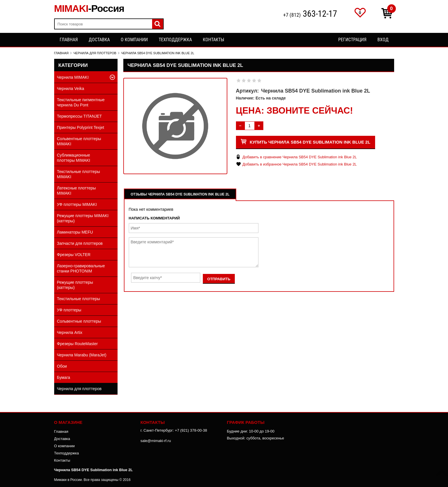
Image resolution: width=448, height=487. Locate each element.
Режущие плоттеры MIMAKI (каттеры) (83, 218)
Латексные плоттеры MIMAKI (76, 191)
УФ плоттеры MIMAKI (77, 204)
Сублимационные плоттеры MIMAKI (74, 158)
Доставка (99, 40)
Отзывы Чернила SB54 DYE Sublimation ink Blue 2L (180, 194)
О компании (134, 40)
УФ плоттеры (69, 310)
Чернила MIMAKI (73, 77)
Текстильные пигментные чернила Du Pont (81, 102)
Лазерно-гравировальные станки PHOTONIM (81, 268)
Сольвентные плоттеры (79, 321)
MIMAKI (89, 8)
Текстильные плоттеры (79, 299)
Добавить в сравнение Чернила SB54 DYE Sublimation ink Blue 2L (300, 157)
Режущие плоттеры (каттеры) (75, 285)
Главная (69, 40)
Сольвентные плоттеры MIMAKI (79, 141)
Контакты (213, 40)
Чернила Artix (70, 332)
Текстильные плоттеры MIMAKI (79, 174)
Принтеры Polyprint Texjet (81, 127)
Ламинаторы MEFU (75, 232)
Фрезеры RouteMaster (77, 344)
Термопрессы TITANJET (80, 116)
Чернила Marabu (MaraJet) (82, 355)
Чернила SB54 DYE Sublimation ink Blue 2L (93, 470)
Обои (62, 366)
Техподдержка (175, 40)
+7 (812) (310, 14)
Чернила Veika (71, 89)
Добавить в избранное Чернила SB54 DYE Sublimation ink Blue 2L (300, 164)
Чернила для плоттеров (79, 389)
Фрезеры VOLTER (74, 255)
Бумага (64, 377)
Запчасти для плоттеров (80, 243)
